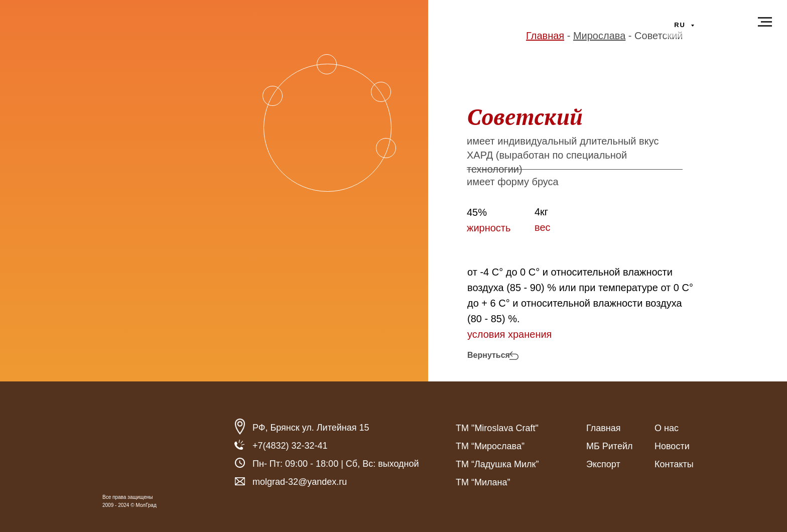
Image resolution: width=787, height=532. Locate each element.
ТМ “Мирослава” (490, 446)
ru (681, 25)
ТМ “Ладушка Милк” (497, 464)
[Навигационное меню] (765, 22)
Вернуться (489, 355)
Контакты (674, 464)
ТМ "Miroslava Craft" (497, 428)
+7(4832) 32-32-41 (290, 446)
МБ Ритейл (609, 446)
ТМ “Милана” (483, 482)
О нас (667, 428)
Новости (672, 446)
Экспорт (603, 464)
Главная (604, 428)
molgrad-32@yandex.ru (300, 482)
